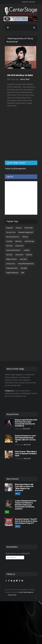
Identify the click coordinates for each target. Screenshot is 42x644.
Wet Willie (24, 268)
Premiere (19, 228)
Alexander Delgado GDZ (26, 232)
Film (7, 512)
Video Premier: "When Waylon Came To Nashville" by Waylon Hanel (26, 454)
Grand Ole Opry (29, 241)
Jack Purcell (19, 255)
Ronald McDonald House (26, 264)
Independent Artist (12, 268)
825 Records (29, 228)
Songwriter (9, 228)
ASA (23, 273)
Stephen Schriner (11, 259)
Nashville (29, 255)
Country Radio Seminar (13, 250)
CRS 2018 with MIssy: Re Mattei (20, 75)
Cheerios (25, 237)
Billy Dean (19, 241)
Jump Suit (9, 241)
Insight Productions (12, 273)
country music (11, 264)
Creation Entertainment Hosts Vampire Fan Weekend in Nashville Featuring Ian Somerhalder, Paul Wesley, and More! (26, 505)
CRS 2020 (9, 255)
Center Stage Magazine (26, 592)
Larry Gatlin (23, 259)
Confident (26, 250)
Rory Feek (9, 246)
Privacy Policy (12, 595)
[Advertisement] (22, 141)
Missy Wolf (25, 79)
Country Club (19, 246)
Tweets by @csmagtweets (15, 169)
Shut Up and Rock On (13, 237)
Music (18, 494)
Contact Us (9, 391)
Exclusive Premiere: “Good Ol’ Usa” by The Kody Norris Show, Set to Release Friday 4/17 (26, 521)
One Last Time (11, 232)
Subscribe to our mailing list (18, 553)
